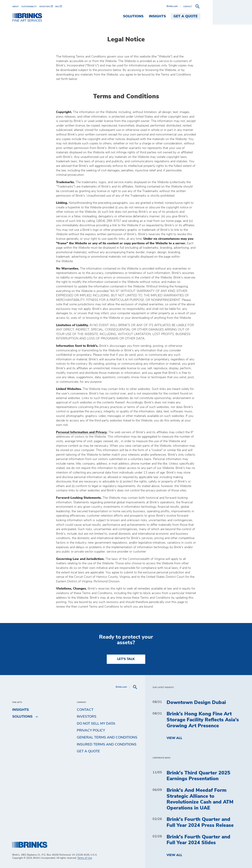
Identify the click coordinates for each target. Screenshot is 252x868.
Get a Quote (88, 751)
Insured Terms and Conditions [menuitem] (107, 744)
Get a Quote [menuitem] (225, 16)
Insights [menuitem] (197, 16)
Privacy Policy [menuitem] (91, 730)
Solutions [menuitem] (173, 16)
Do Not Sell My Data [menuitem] (96, 724)
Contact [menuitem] (85, 710)
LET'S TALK (126, 659)
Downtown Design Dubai (196, 703)
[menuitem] (17, 7)
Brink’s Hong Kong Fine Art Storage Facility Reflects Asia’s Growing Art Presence (203, 720)
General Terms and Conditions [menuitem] (107, 737)
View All (174, 738)
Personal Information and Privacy (81, 432)
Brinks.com (212, 6)
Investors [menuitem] (87, 717)
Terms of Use (85, 858)
